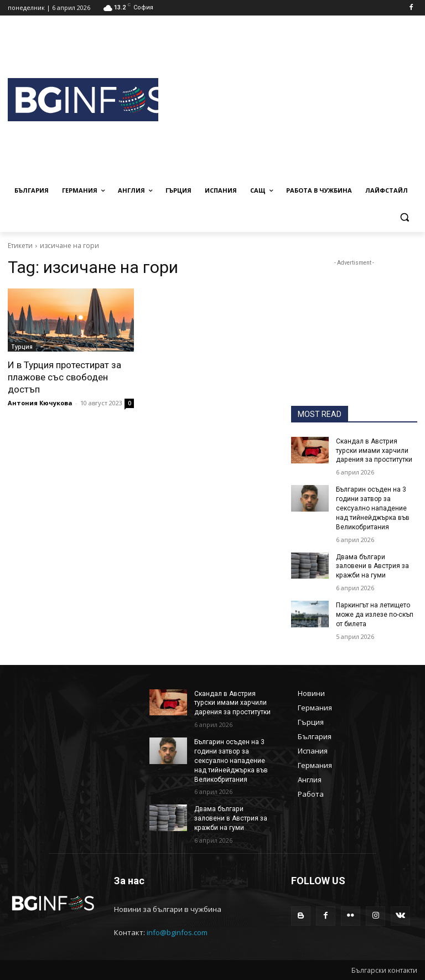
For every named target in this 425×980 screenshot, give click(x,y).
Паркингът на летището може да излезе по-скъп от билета (375, 615)
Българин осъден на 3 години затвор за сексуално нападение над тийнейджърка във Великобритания (372, 508)
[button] (404, 217)
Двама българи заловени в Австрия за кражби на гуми (376, 566)
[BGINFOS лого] (83, 100)
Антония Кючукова (40, 403)
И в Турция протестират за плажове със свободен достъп (64, 377)
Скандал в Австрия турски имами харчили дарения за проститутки (374, 451)
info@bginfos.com (177, 932)
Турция (22, 347)
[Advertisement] (292, 98)
